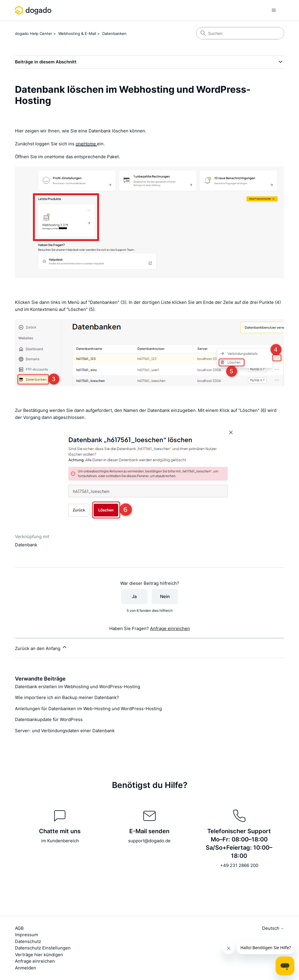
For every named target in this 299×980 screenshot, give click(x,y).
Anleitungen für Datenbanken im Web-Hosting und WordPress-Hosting (88, 709)
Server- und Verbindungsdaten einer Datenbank (65, 731)
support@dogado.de (149, 841)
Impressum (27, 935)
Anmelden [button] (26, 968)
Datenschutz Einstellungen (43, 948)
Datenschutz (28, 941)
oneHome (86, 144)
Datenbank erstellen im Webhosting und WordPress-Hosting (78, 687)
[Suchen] (240, 33)
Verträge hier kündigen (39, 955)
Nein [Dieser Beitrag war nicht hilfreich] (165, 596)
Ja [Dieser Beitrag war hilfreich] (134, 596)
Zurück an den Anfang (41, 648)
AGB (19, 928)
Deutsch (273, 928)
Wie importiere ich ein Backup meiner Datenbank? (67, 697)
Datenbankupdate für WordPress (49, 719)
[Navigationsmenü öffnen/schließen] (274, 10)
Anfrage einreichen (170, 628)
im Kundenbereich (60, 841)
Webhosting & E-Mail (77, 33)
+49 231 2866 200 (239, 865)
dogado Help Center (34, 33)
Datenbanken (114, 33)
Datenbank (26, 545)
